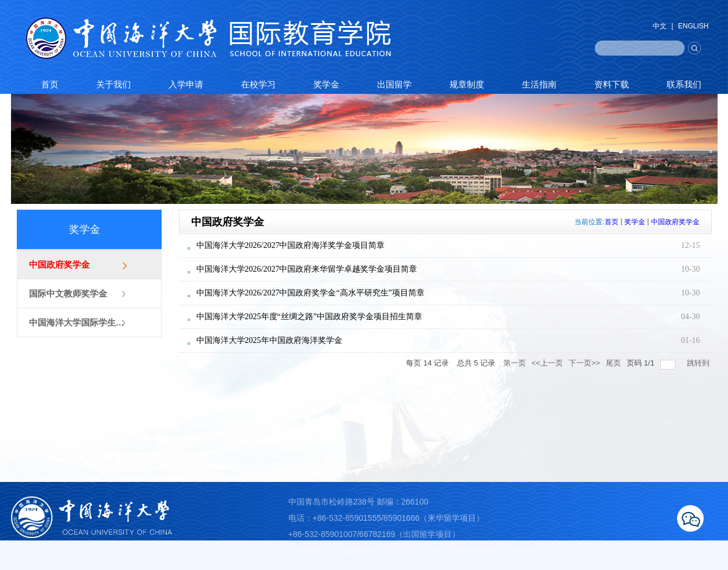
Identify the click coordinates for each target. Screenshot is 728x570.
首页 (612, 222)
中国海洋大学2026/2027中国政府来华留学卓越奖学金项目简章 (307, 269)
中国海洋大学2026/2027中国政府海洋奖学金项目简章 (291, 245)
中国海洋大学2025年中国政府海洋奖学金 (269, 340)
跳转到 (699, 363)
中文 (660, 26)
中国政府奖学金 (675, 222)
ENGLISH (694, 26)
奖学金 (635, 222)
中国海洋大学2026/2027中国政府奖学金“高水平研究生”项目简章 (310, 293)
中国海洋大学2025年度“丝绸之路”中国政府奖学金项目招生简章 (309, 317)
